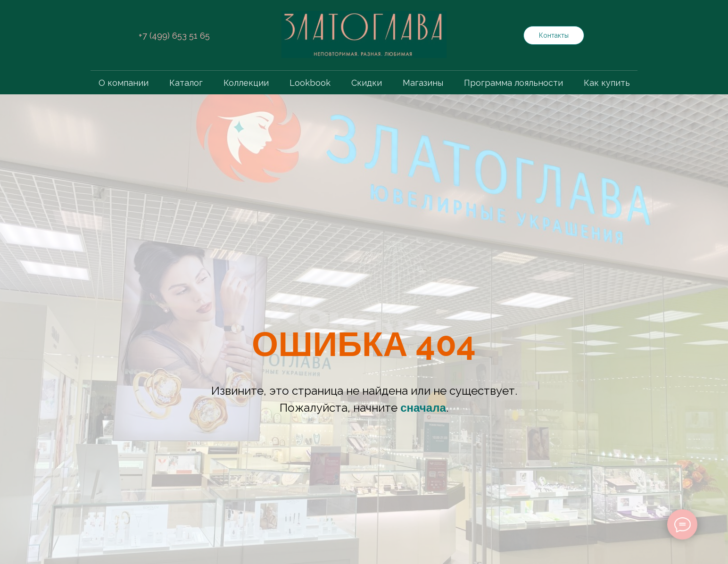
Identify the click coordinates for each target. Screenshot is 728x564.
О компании (124, 83)
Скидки (367, 83)
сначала (423, 408)
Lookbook (310, 83)
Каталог (186, 83)
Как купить (607, 83)
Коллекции (246, 83)
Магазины (423, 83)
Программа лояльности (513, 83)
